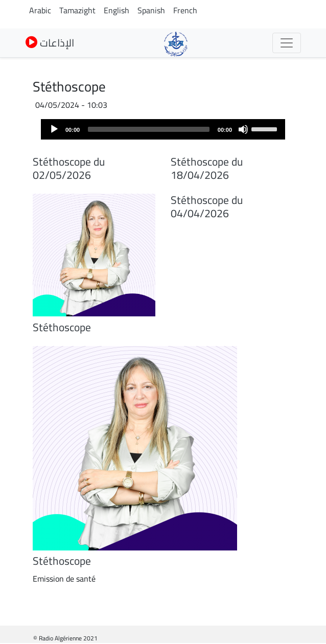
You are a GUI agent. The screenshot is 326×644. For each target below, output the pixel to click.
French (185, 10)
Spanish (151, 10)
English (117, 10)
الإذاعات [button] (50, 43)
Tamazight (77, 10)
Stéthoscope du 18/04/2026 (207, 168)
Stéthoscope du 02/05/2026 (69, 168)
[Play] (54, 129)
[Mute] (243, 129)
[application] (163, 129)
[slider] (149, 129)
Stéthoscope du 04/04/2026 (207, 206)
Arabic (40, 10)
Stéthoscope (62, 327)
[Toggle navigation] (287, 43)
